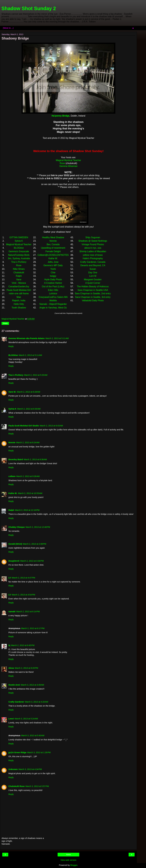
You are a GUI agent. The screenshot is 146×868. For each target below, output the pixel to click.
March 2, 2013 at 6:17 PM (33, 628)
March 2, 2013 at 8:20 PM (26, 668)
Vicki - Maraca (19, 283)
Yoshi (53, 269)
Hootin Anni (14, 685)
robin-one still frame (19, 293)
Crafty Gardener (16, 702)
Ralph (19, 276)
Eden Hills (53, 290)
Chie (53, 273)
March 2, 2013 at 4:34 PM (32, 561)
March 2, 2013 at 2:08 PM (35, 544)
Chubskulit (19, 273)
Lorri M (93, 276)
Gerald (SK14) (15, 544)
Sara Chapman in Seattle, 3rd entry (93, 297)
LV (10, 578)
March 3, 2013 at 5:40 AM (33, 735)
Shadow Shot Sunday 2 (29, 8)
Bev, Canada (53, 244)
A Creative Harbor (53, 283)
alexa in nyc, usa (93, 248)
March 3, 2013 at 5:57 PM (37, 786)
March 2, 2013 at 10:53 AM (30, 493)
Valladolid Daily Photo (93, 300)
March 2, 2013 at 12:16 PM (27, 510)
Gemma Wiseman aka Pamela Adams (27, 338)
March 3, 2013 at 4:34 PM (30, 769)
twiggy (53, 276)
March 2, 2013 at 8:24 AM (28, 442)
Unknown (13, 769)
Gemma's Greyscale (19, 251)
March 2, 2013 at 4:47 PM (23, 578)
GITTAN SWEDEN (19, 237)
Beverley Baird (16, 459)
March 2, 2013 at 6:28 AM (29, 392)
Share (5, 323)
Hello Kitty (19, 304)
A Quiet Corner (93, 283)
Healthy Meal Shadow (53, 237)
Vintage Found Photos (93, 244)
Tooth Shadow (19, 308)
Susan (93, 269)
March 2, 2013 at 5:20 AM (36, 375)
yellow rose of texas (93, 255)
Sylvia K (19, 241)
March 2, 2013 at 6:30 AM (29, 409)
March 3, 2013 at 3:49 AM (32, 685)
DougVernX (14, 561)
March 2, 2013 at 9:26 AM (28, 476)
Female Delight (53, 251)
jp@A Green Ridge (17, 752)
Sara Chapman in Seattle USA (93, 290)
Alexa (11, 668)
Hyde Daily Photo (53, 280)
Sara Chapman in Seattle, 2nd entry (93, 293)
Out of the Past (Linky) (53, 287)
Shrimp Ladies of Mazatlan (93, 251)
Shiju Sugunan (93, 237)
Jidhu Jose (53, 262)
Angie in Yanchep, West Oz (53, 308)
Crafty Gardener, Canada (93, 262)
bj (9, 645)
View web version (68, 860)
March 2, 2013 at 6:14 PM (28, 612)
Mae (19, 297)
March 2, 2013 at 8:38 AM (35, 459)
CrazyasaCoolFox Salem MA (53, 297)
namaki (12, 612)
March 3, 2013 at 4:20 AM (37, 702)
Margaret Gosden (93, 280)
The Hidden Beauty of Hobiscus (93, 287)
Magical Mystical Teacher (69, 160)
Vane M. (12, 392)
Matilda (53, 300)
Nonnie (53, 241)
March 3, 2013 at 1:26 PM (39, 752)
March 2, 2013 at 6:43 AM (51, 426)
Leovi (11, 719)
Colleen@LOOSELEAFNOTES (53, 255)
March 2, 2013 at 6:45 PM (23, 645)
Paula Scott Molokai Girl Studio (24, 426)
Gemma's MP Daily (53, 265)
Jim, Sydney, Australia (19, 258)
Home (68, 855)
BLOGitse (19, 248)
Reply (11, 346)
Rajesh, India (19, 300)
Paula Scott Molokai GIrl (19, 290)
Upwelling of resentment (53, 248)
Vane (19, 280)
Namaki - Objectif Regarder (53, 304)
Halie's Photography (93, 258)
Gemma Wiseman (69, 166)
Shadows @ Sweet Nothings (93, 241)
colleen (12, 476)
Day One (93, 273)
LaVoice (53, 293)
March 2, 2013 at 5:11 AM (57, 338)
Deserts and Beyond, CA (93, 265)
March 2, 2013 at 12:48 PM (38, 527)
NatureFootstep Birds (19, 255)
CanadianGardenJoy (19, 287)
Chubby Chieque (17, 527)
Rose (62, 163)
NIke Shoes (19, 269)
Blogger (74, 865)
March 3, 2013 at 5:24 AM (26, 719)
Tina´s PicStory (19, 262)
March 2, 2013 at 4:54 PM (23, 595)
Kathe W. (53, 258)
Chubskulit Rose (17, 786)
